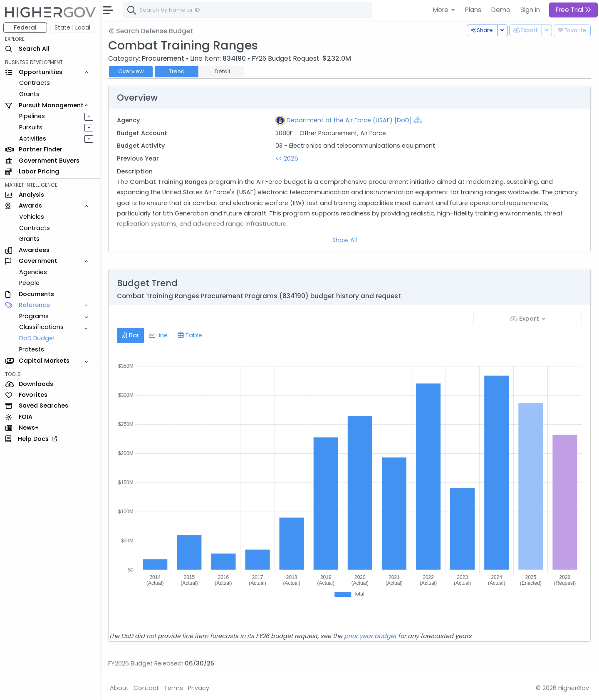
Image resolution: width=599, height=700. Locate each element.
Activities (33, 139)
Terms (173, 688)
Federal (25, 27)
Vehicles (32, 217)
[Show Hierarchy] (418, 120)
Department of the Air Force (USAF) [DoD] (349, 120)
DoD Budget (37, 338)
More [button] (442, 10)
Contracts (35, 83)
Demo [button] (501, 10)
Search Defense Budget (151, 31)
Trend (177, 71)
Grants (29, 94)
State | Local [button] (72, 27)
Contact (146, 688)
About (119, 688)
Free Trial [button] (573, 10)
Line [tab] (158, 335)
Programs (34, 316)
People (29, 283)
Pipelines (32, 116)
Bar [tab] (130, 335)
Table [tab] (190, 335)
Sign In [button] (530, 10)
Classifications (41, 327)
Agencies (33, 272)
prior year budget (370, 636)
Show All (345, 240)
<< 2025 (287, 158)
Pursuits (31, 127)
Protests (32, 349)
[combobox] (248, 10)
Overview (131, 71)
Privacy (199, 688)
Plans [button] (473, 10)
